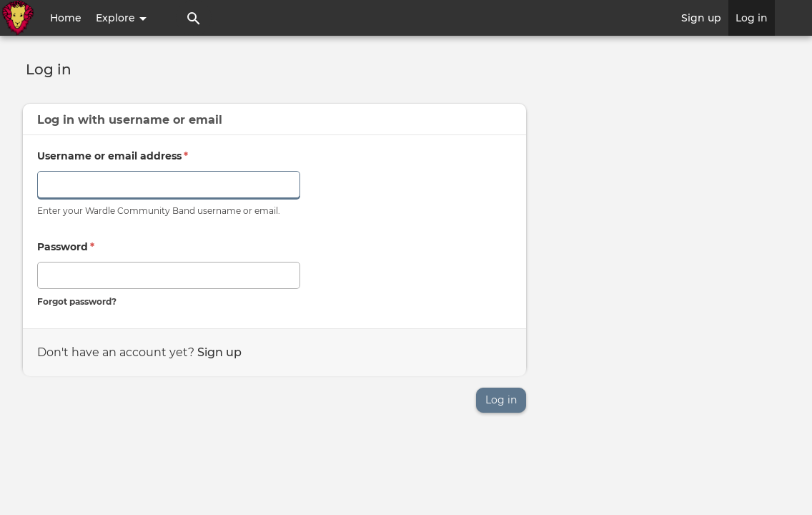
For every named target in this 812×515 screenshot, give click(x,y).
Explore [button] (121, 18)
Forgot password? (77, 301)
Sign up (701, 18)
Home (66, 18)
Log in (752, 18)
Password (66, 247)
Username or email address (113, 156)
